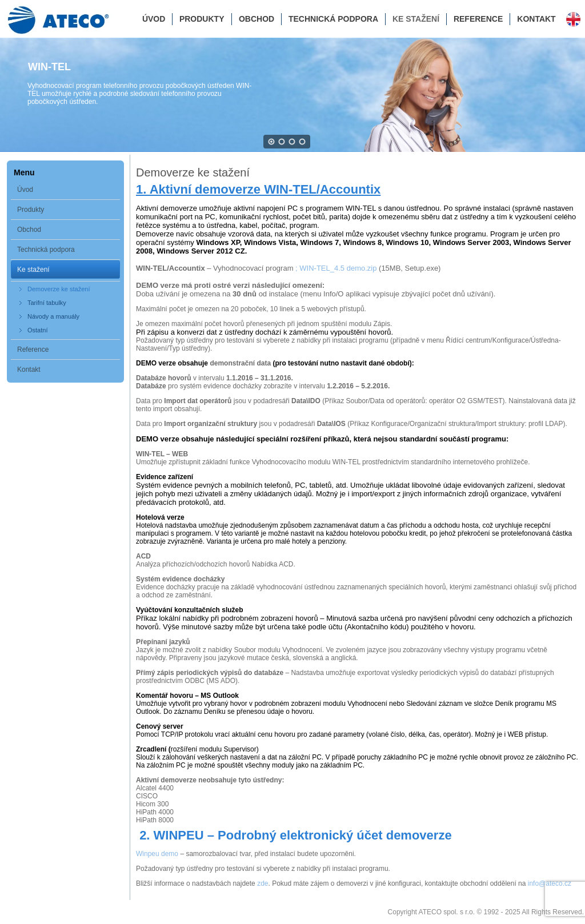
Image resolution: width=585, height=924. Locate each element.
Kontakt (536, 19)
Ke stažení (416, 19)
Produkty (202, 19)
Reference (478, 19)
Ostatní (37, 330)
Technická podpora (333, 19)
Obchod (257, 19)
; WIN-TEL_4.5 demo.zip (337, 268)
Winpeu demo (157, 854)
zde (263, 883)
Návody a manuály (53, 316)
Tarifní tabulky (47, 303)
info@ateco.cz (550, 883)
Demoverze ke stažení (59, 289)
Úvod (154, 19)
